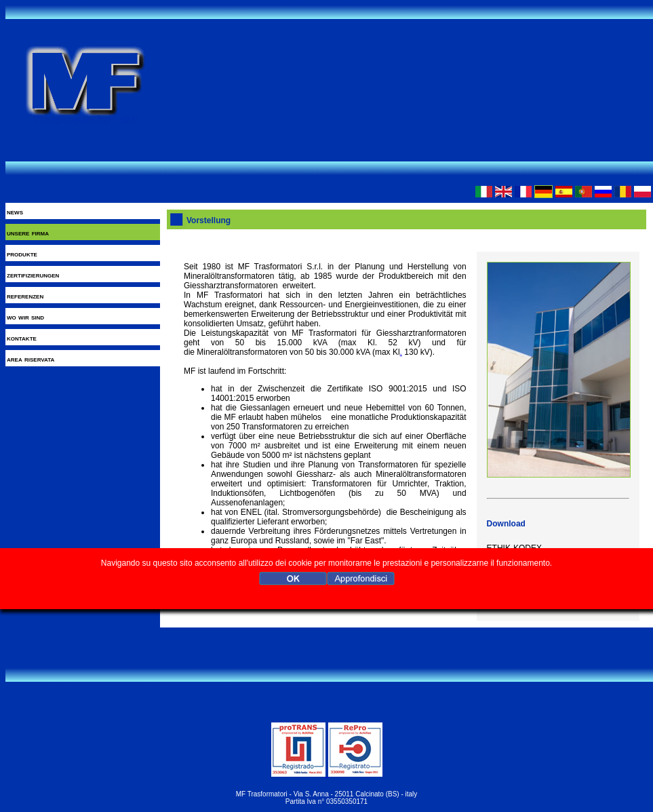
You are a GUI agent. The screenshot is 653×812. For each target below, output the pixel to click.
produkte (22, 254)
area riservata (31, 359)
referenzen (25, 296)
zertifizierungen (33, 275)
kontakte (22, 338)
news (15, 212)
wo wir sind (25, 317)
